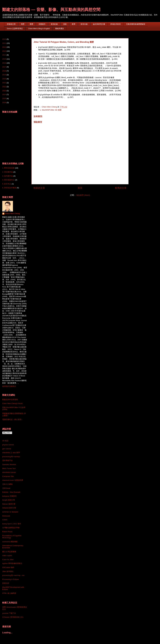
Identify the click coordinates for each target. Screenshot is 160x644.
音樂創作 (42, 24)
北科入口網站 (7, 484)
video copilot (7, 556)
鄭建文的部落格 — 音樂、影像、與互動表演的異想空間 (51, 10)
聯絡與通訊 (60, 29)
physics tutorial (8, 445)
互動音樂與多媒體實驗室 (136, 24)
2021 (4, 83)
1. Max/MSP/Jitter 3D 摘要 (51, 110)
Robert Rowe (7, 532)
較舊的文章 (121, 188)
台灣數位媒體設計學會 (11, 528)
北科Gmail (6, 488)
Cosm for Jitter (8, 560)
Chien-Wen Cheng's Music (12, 403)
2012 (4, 47)
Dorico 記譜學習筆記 (15, 29)
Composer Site (8, 476)
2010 (4, 39)
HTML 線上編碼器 (9, 593)
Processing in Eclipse (11, 579)
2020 (4, 79)
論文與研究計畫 (99, 24)
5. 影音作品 (7, 184)
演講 (65, 24)
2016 (4, 63)
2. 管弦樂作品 (8, 172)
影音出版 (84, 24)
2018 (4, 71)
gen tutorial (7, 449)
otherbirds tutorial (9, 472)
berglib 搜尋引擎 (9, 500)
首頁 (80, 188)
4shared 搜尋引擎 (9, 508)
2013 (4, 51)
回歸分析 (6, 583)
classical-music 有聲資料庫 (13, 480)
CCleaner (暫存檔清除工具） (13, 617)
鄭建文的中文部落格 (10, 400)
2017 (4, 67)
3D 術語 (5, 441)
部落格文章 (11, 24)
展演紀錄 (54, 24)
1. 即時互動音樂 (8, 168)
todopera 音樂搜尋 (9, 496)
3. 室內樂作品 (8, 176)
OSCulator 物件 (8, 567)
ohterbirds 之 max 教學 (11, 453)
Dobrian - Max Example (11, 492)
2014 (4, 55)
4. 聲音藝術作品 (8, 180)
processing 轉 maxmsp (11, 457)
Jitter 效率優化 (8, 571)
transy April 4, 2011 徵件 (12, 524)
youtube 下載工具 (9, 613)
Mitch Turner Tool (9, 468)
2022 (4, 87)
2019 (4, 75)
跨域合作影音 (116, 24)
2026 (4, 103)
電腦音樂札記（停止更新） (13, 419)
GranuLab (6, 516)
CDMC (5, 520)
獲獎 (31, 24)
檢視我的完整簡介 (9, 386)
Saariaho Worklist (9, 464)
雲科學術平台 (7, 460)
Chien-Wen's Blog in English (39, 29)
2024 (4, 94)
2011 (4, 43)
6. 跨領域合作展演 (9, 188)
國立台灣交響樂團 (9, 552)
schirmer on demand (10, 512)
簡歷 (23, 24)
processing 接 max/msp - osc (13, 575)
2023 (4, 91)
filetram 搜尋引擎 (9, 504)
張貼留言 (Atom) (83, 195)
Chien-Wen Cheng (12, 213)
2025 (4, 98)
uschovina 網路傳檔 (10, 542)
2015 (4, 59)
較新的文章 (39, 188)
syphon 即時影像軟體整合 (12, 563)
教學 (74, 24)
